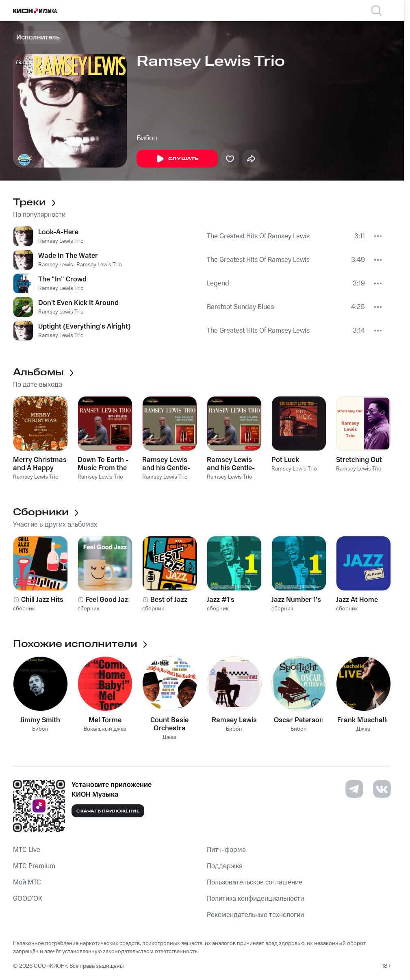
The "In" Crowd (62, 279)
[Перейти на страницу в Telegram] (354, 789)
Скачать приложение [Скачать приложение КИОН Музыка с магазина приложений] (108, 811)
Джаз (169, 737)
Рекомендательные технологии (255, 915)
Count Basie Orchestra (169, 724)
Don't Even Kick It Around (78, 303)
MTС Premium (34, 866)
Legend (218, 283)
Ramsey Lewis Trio (61, 241)
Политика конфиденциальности (255, 899)
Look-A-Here (58, 232)
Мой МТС (27, 882)
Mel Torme (105, 720)
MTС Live (27, 850)
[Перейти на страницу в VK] (382, 789)
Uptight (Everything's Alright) (85, 327)
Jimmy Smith (40, 720)
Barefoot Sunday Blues (240, 307)
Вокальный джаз (105, 729)
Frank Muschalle (363, 720)
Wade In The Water (68, 256)
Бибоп (147, 138)
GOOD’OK (28, 899)
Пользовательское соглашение (255, 882)
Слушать (177, 159)
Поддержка (225, 866)
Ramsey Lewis (56, 265)
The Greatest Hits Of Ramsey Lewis (258, 236)
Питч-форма (226, 850)
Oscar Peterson (299, 720)
